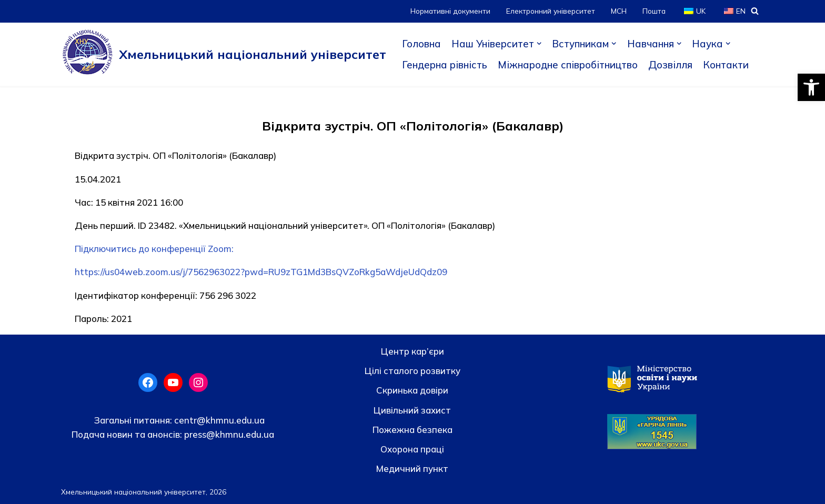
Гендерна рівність (445, 65)
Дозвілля (670, 65)
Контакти (726, 65)
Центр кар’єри (413, 351)
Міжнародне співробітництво (568, 65)
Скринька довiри (412, 390)
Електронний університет (551, 11)
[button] (811, 87)
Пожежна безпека (413, 430)
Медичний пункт (412, 468)
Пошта (654, 11)
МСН (619, 11)
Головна (421, 44)
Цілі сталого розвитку (413, 371)
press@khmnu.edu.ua (228, 434)
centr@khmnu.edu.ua (218, 420)
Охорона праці (412, 449)
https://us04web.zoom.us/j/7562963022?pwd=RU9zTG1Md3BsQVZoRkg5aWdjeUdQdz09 (261, 272)
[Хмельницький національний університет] (224, 54)
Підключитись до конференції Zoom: (154, 249)
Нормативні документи (450, 11)
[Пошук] (755, 11)
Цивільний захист (412, 410)
